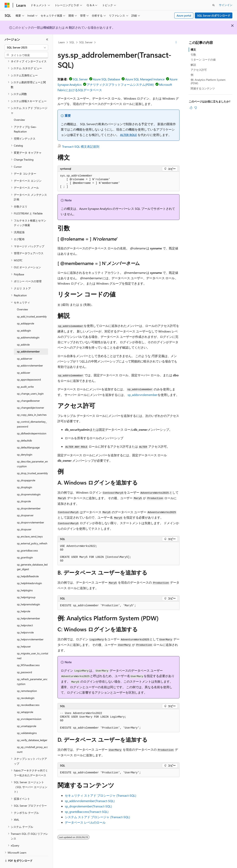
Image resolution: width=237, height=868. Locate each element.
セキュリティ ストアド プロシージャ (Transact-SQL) (101, 795)
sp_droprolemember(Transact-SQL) (88, 806)
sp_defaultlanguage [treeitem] (28, 437)
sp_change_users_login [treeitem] (30, 383)
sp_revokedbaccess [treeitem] (28, 694)
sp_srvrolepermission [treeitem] (29, 708)
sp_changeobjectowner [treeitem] (30, 397)
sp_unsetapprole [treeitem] (27, 715)
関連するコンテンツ (203, 88)
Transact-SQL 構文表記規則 (81, 146)
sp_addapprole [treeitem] (25, 313)
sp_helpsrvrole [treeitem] (25, 622)
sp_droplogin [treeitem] (25, 477)
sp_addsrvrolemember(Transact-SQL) (90, 801)
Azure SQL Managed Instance (145, 79)
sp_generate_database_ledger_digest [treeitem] (32, 556)
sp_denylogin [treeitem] (25, 444)
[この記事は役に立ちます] (191, 108)
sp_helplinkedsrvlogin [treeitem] (29, 573)
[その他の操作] (176, 42)
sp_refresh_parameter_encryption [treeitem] (32, 671)
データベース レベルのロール (85, 822)
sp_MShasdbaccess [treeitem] (28, 654)
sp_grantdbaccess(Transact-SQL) (87, 812)
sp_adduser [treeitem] (24, 362)
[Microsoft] (7, 5)
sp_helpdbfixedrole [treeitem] (28, 566)
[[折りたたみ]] (47, 39)
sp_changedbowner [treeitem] (28, 390)
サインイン (226, 5)
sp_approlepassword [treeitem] (29, 369)
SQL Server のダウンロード (214, 15)
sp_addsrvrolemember (143, 395)
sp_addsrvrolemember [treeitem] (30, 355)
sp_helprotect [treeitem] (25, 615)
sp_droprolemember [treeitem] (29, 498)
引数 (193, 55)
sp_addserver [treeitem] (25, 348)
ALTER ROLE (128, 135)
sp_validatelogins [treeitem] (27, 722)
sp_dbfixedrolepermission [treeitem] (32, 423)
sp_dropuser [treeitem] (24, 519)
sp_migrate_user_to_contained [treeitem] (33, 645)
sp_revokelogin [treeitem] (26, 687)
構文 (193, 50)
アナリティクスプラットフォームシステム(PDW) (120, 85)
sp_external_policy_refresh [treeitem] (32, 533)
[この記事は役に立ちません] (196, 108)
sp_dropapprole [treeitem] (26, 470)
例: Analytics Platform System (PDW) (208, 81)
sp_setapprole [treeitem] (25, 701)
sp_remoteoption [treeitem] (27, 680)
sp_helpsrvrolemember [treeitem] (30, 629)
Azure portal (184, 15)
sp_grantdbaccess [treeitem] (27, 540)
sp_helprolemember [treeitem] (28, 608)
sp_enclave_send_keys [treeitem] (30, 526)
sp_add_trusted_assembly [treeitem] (32, 306)
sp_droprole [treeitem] (24, 491)
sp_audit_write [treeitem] (25, 376)
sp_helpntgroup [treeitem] (26, 587)
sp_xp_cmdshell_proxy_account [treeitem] (32, 739)
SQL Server (86, 42)
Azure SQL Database (106, 79)
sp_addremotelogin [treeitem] (28, 327)
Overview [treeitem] (19, 109)
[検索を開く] (214, 5)
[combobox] (26, 47)
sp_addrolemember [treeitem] (28, 341)
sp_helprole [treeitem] (24, 601)
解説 (193, 65)
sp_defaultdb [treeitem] (24, 430)
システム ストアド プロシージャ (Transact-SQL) (97, 817)
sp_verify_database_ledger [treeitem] (32, 729)
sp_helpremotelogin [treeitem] (28, 594)
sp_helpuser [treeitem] (24, 636)
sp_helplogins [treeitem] (25, 580)
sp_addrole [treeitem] (23, 334)
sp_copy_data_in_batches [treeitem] (32, 404)
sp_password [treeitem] (24, 662)
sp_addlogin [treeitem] (24, 320)
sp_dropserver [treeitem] (25, 505)
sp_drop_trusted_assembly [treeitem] (32, 463)
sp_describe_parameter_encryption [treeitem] (32, 453)
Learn (62, 42)
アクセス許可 (199, 70)
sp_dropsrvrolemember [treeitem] (30, 512)
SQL (72, 42)
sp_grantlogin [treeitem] (25, 547)
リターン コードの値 (203, 60)
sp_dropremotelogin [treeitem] (29, 484)
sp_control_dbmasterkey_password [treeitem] (32, 413)
